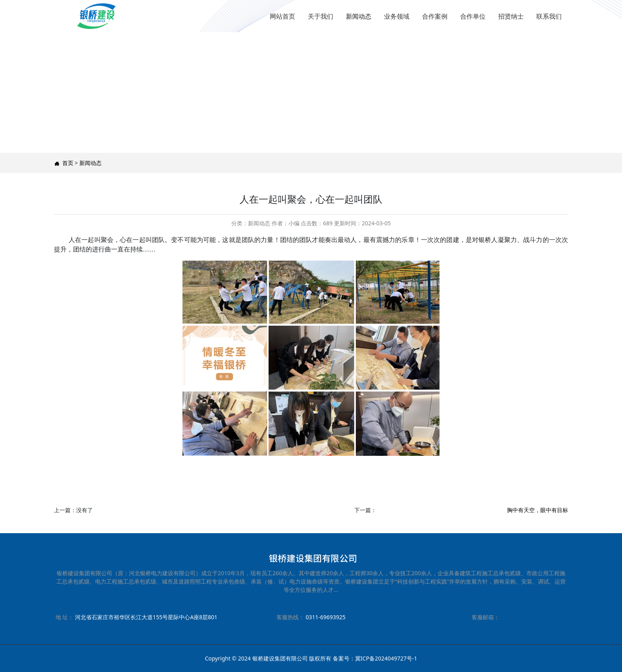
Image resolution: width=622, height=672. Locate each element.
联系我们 (549, 16)
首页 (68, 163)
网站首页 (282, 16)
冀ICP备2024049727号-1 (386, 658)
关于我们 (321, 16)
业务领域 (397, 16)
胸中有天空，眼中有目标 (538, 510)
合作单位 (473, 16)
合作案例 (435, 16)
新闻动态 (359, 16)
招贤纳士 (511, 16)
